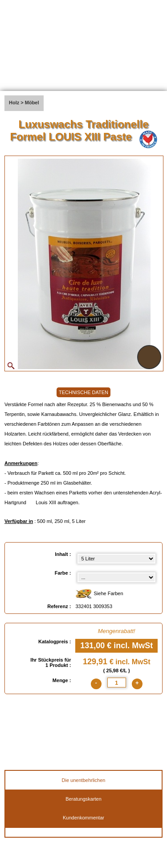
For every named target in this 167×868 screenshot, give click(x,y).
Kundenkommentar (83, 818)
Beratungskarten (83, 799)
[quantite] (117, 683)
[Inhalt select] (116, 559)
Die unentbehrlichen (84, 780)
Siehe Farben (99, 594)
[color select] (116, 577)
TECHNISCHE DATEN (83, 392)
